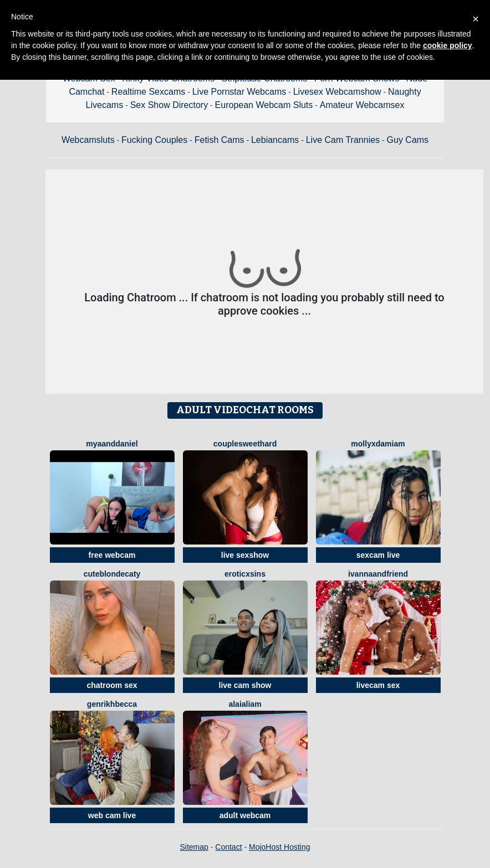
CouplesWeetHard (245, 444)
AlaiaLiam (245, 704)
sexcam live (378, 555)
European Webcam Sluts (264, 105)
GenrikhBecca (112, 704)
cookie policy (448, 45)
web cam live (112, 815)
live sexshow (245, 555)
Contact (228, 847)
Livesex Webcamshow (337, 92)
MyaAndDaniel (112, 444)
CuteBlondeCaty (112, 574)
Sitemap (194, 847)
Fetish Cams (220, 140)
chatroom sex (112, 685)
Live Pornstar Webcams (239, 92)
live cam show (245, 685)
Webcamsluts (88, 140)
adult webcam (245, 815)
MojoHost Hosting (280, 847)
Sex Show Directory (169, 105)
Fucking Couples (154, 140)
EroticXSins (245, 574)
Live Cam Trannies (343, 140)
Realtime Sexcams (148, 92)
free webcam (112, 555)
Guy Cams (408, 140)
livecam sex (378, 685)
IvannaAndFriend (378, 574)
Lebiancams (275, 140)
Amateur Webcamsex (362, 105)
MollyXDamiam (378, 444)
